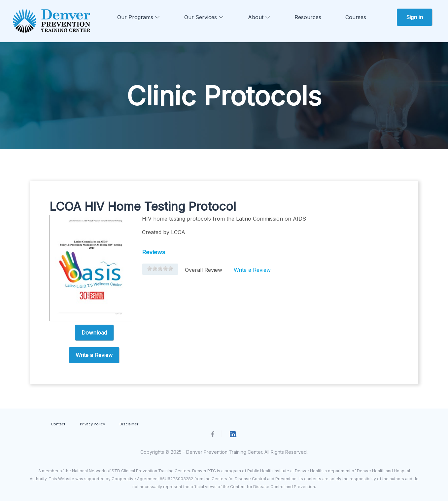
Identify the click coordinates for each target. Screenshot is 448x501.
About (259, 17)
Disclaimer (129, 424)
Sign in (414, 17)
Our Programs (139, 17)
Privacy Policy (92, 424)
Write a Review (94, 355)
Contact (58, 424)
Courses (356, 17)
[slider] (160, 268)
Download (94, 333)
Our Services (204, 17)
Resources (308, 17)
